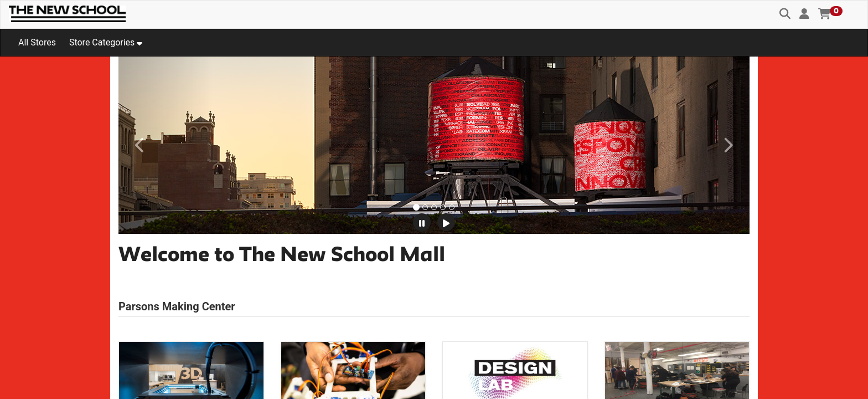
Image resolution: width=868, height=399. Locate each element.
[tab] (416, 207)
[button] (804, 14)
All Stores (37, 42)
